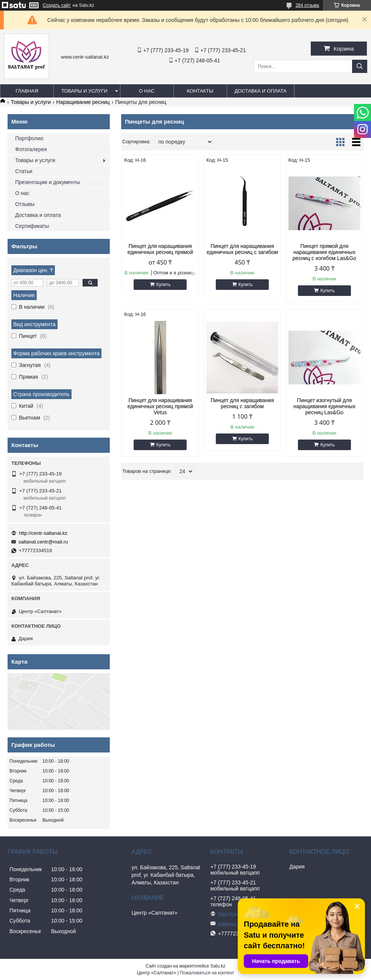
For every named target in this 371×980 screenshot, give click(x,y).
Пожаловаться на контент (207, 973)
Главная (27, 91)
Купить (164, 285)
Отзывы (25, 204)
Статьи (24, 171)
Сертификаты (32, 226)
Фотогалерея (31, 149)
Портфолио (29, 138)
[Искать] (360, 66)
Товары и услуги (84, 91)
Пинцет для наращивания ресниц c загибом (242, 403)
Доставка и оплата (261, 91)
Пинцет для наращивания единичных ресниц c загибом (242, 249)
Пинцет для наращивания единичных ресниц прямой (160, 249)
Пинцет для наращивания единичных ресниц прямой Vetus (160, 406)
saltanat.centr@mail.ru (43, 542)
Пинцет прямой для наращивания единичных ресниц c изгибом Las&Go (324, 252)
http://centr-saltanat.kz (43, 533)
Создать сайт (57, 5)
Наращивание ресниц (83, 102)
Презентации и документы (48, 182)
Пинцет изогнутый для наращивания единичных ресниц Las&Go (324, 406)
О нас (147, 91)
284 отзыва (307, 5)
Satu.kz (218, 966)
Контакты (200, 91)
